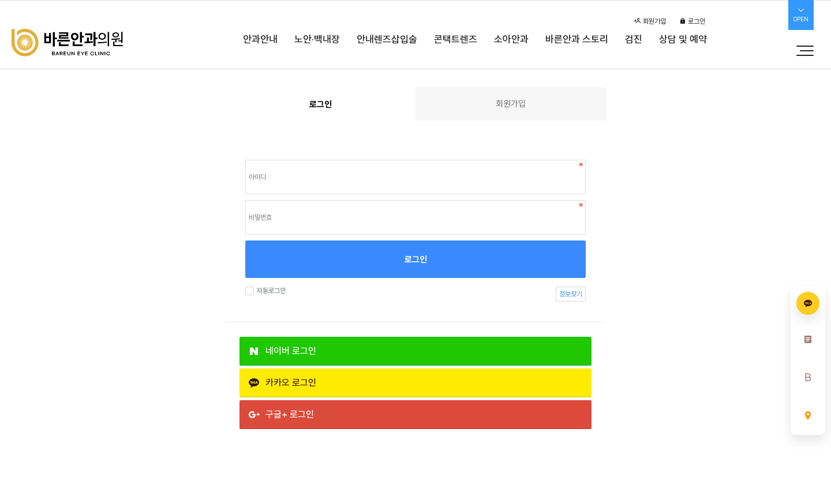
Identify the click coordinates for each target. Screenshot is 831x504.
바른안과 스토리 (577, 39)
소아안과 (511, 39)
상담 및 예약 (683, 39)
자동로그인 (270, 291)
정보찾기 (571, 294)
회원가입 (650, 21)
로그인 (692, 21)
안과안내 (260, 39)
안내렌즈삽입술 (387, 39)
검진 (634, 39)
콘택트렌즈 (456, 39)
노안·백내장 (317, 39)
